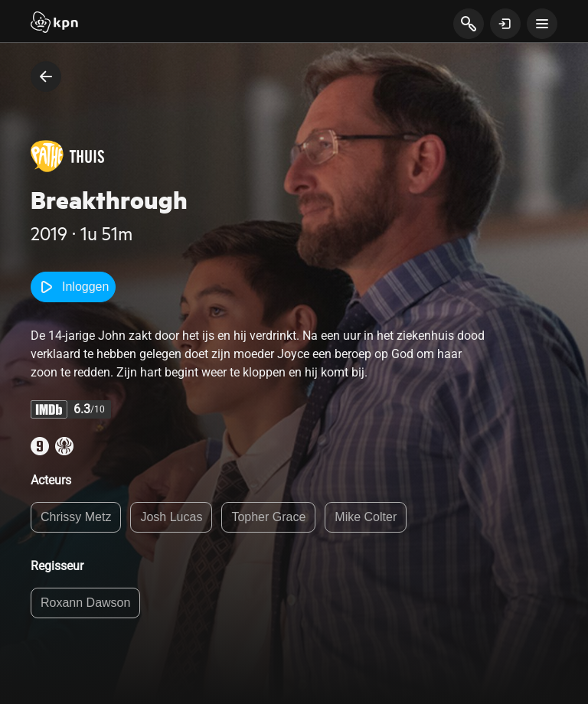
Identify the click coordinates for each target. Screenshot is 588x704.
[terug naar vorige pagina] (46, 77)
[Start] (54, 24)
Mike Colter (366, 517)
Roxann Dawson (85, 603)
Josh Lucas (171, 517)
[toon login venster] (505, 24)
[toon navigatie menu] (542, 24)
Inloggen (73, 287)
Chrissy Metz (76, 517)
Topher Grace (268, 517)
